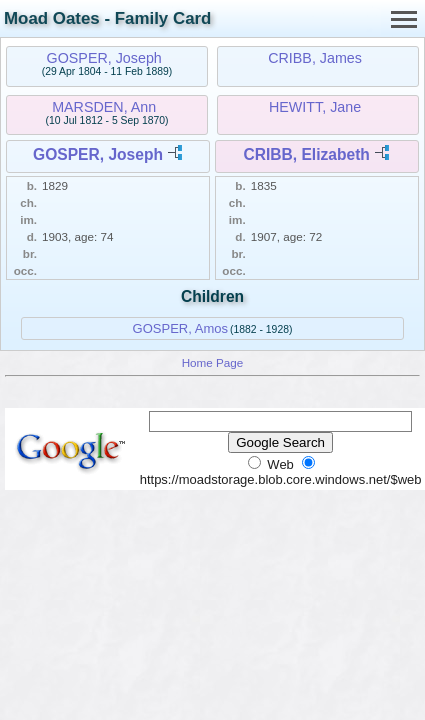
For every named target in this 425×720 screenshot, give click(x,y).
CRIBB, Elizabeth (306, 154)
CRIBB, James (315, 58)
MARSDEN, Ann (104, 107)
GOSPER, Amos (180, 328)
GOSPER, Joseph (104, 58)
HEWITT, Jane (315, 107)
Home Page (213, 362)
